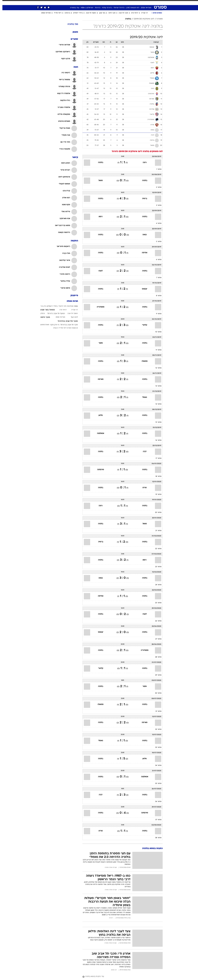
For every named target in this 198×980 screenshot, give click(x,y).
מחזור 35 (156, 784)
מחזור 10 (156, 332)
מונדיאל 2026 (144, 8)
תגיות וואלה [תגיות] (70, 301)
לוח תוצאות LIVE (130, 8)
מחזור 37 (156, 820)
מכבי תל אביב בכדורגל (65, 321)
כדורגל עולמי (105, 8)
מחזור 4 (156, 223)
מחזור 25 (156, 603)
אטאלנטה (98, 433)
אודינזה (142, 253)
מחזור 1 (157, 169)
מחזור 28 (156, 657)
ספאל (98, 181)
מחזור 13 (156, 386)
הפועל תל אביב (89, 13)
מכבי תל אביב (121, 13)
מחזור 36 (156, 802)
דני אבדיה (142, 13)
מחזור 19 (156, 494)
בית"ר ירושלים (76, 13)
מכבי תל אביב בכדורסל (67, 325)
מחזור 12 (156, 368)
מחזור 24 (156, 585)
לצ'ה (142, 452)
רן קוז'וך (53, 328)
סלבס (114, 2)
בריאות (93, 2)
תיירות (84, 2)
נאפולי (142, 397)
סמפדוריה (98, 307)
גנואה (142, 235)
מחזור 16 (156, 440)
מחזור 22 (156, 549)
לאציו (98, 271)
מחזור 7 (156, 278)
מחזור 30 (156, 693)
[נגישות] (3, 3)
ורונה (142, 163)
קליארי (142, 325)
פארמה (98, 379)
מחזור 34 (156, 766)
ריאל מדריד (55, 13)
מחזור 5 (156, 242)
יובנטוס (142, 289)
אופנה (65, 2)
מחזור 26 (156, 621)
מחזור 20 (156, 513)
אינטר (98, 343)
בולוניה (126, 19)
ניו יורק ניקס (52, 325)
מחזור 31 (156, 711)
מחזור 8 (156, 296)
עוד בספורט (72, 8)
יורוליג (40, 314)
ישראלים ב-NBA (85, 8)
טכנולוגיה (75, 2)
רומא (98, 217)
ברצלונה (65, 13)
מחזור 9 (156, 314)
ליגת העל (72, 317)
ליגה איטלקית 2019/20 (142, 19)
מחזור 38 (156, 838)
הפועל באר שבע (45, 310)
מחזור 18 (156, 476)
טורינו (142, 488)
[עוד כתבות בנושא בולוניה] (120, 977)
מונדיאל (131, 2)
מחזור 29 (156, 675)
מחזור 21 (156, 531)
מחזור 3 (156, 205)
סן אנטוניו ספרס (70, 328)
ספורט (140, 2)
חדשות (148, 2)
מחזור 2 (156, 187)
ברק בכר (41, 306)
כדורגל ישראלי (117, 8)
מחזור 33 (156, 747)
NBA (74, 306)
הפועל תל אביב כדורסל (54, 314)
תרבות (122, 2)
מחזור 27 (156, 639)
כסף (107, 2)
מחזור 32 (156, 729)
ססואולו (142, 361)
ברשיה (142, 199)
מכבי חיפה (110, 13)
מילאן (98, 415)
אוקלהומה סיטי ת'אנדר (63, 306)
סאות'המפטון (42, 325)
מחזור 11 (156, 350)
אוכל (101, 2)
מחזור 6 (156, 260)
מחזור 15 (156, 422)
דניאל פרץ (132, 13)
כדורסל (95, 8)
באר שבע (100, 13)
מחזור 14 (156, 404)
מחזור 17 (156, 458)
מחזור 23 (156, 567)
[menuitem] (147, 3)
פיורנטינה (98, 470)
